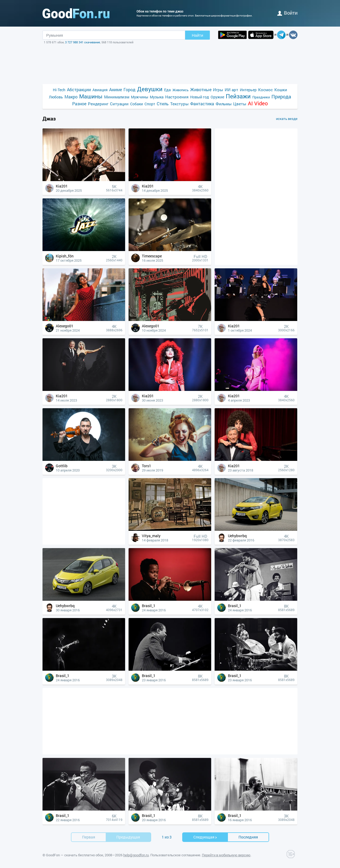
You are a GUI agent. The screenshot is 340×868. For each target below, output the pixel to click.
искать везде (287, 119)
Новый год (200, 97)
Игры (218, 90)
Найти (197, 35)
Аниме (116, 89)
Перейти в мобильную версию (226, 855)
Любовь (56, 97)
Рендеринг (98, 104)
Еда (167, 90)
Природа (281, 97)
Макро (71, 97)
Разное (79, 104)
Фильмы (224, 104)
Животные (201, 89)
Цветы (240, 104)
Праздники (261, 97)
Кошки (281, 90)
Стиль (163, 104)
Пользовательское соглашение (175, 855)
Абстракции (79, 89)
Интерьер (248, 90)
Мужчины (140, 97)
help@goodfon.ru (136, 855)
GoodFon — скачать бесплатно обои (75, 855)
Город (129, 89)
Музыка (157, 97)
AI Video (258, 103)
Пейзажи (238, 96)
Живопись (180, 90)
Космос (265, 90)
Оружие (217, 97)
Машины (91, 96)
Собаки (137, 104)
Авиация (100, 90)
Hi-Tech (59, 90)
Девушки (150, 89)
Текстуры (179, 104)
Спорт (150, 104)
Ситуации (119, 104)
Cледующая (205, 837)
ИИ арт (231, 90)
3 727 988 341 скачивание (83, 42)
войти (287, 13)
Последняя (248, 837)
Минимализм (117, 97)
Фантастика (202, 104)
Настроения (177, 97)
